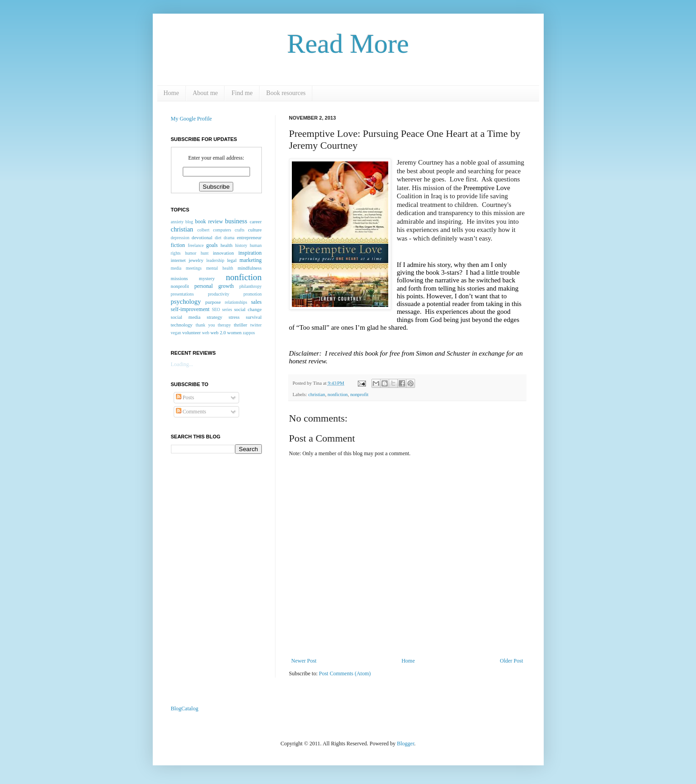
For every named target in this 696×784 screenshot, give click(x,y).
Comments (191, 412)
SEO (216, 309)
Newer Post (304, 661)
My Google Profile (192, 119)
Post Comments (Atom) (345, 673)
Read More (348, 44)
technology (182, 325)
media (176, 268)
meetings (194, 268)
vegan (176, 333)
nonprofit (359, 394)
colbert (203, 230)
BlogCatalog (185, 709)
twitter (256, 325)
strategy (215, 317)
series (227, 309)
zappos (249, 333)
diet (218, 238)
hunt (205, 253)
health (226, 245)
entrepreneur (249, 237)
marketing (251, 260)
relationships (236, 302)
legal (232, 260)
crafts (239, 230)
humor (191, 253)
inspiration (250, 253)
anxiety (177, 222)
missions (180, 278)
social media (186, 317)
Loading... (182, 364)
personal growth (214, 286)
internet (178, 260)
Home (171, 93)
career (255, 221)
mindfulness (250, 268)
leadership (215, 260)
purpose (213, 302)
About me (205, 93)
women (235, 332)
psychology (186, 302)
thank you (205, 325)
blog (189, 222)
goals (212, 245)
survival (254, 317)
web (205, 333)
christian (317, 394)
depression (180, 238)
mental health (219, 268)
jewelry (196, 260)
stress (234, 317)
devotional (202, 237)
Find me (242, 93)
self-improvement (190, 309)
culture (255, 230)
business (236, 221)
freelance (196, 245)
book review (209, 221)
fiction (178, 245)
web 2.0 (218, 332)
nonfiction (338, 394)
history (241, 245)
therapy (224, 325)
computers (222, 230)
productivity (218, 294)
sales (256, 302)
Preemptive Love (487, 188)
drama (229, 238)
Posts (185, 397)
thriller (240, 325)
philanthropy (250, 286)
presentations (183, 294)
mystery (207, 278)
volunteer (192, 332)
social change (248, 309)
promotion (253, 294)
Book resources (286, 93)
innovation (223, 253)
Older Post (512, 661)
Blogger (406, 744)
